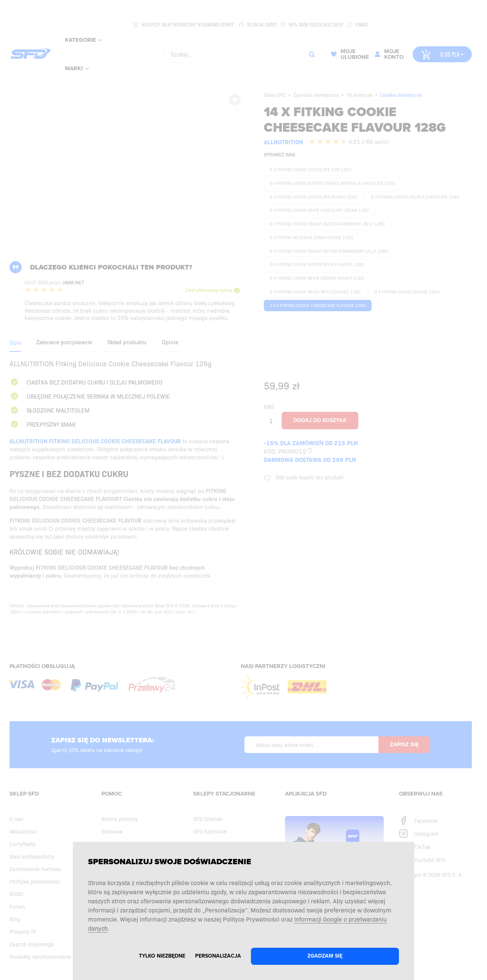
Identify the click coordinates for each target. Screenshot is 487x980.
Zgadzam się (325, 956)
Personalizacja (218, 956)
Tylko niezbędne (162, 956)
